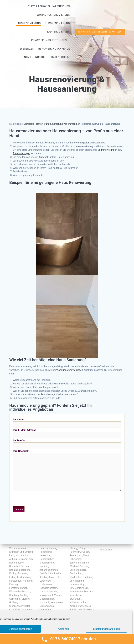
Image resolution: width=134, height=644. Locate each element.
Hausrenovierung (28, 23)
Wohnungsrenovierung (53, 15)
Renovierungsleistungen (49, 40)
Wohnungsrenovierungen (70, 370)
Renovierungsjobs (34, 57)
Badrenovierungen (107, 150)
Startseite (29, 124)
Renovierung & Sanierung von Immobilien (58, 124)
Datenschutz (61, 57)
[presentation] (39, 499)
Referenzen (26, 49)
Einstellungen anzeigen (106, 629)
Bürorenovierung (57, 23)
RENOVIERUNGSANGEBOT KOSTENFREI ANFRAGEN (100, 32)
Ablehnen (63, 629)
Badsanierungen (22, 153)
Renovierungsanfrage (54, 49)
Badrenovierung (58, 32)
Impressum (106, 549)
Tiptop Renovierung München (49, 6)
